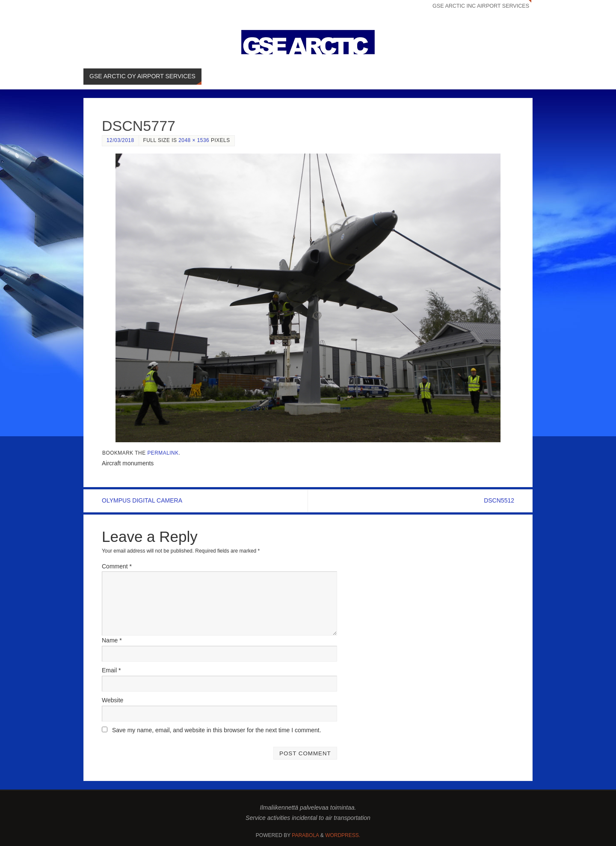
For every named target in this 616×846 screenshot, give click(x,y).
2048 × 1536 (194, 140)
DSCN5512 (499, 500)
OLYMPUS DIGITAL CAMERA (142, 500)
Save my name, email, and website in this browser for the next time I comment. (217, 730)
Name (112, 640)
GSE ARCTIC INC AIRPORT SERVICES (481, 6)
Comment (117, 566)
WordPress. (343, 835)
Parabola (305, 835)
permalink (163, 453)
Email (111, 670)
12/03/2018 (120, 140)
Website (113, 700)
